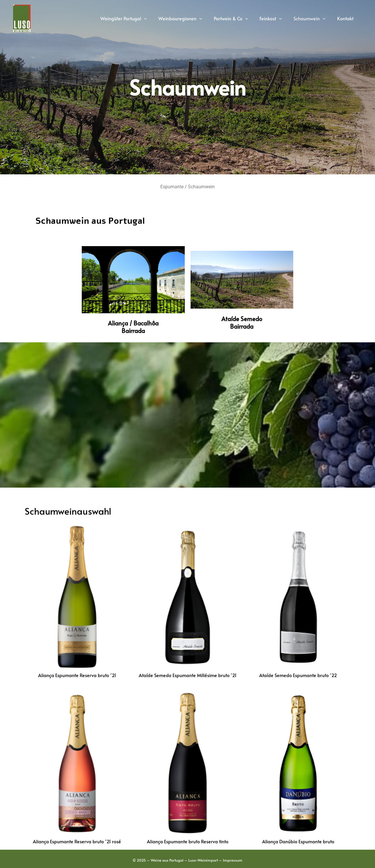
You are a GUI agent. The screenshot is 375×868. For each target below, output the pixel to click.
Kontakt (346, 18)
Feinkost (277, 18)
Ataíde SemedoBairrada (242, 323)
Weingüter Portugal (136, 18)
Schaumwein (313, 18)
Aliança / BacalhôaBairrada (133, 327)
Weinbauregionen (191, 18)
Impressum (233, 860)
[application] (157, 18)
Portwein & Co (239, 18)
